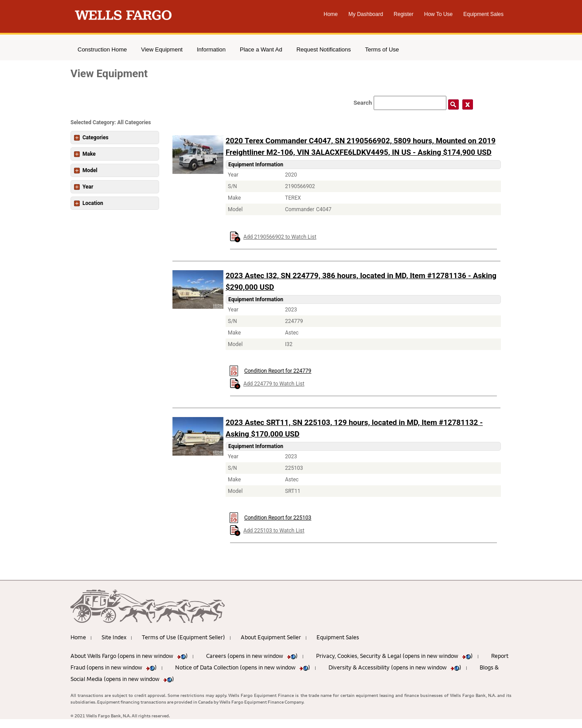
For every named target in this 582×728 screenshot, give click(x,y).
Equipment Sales (483, 14)
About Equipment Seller (271, 637)
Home (331, 14)
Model (86, 170)
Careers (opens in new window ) (252, 656)
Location (89, 203)
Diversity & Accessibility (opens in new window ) (395, 667)
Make (85, 154)
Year (84, 187)
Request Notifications (324, 49)
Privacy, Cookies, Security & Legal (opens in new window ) (395, 656)
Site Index (114, 637)
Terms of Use (382, 49)
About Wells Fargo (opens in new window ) (129, 656)
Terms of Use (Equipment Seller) (184, 637)
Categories (91, 138)
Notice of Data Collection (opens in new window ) (243, 667)
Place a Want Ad (261, 49)
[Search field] (410, 103)
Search (363, 103)
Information (211, 49)
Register (404, 14)
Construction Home (102, 49)
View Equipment (162, 49)
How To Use (438, 14)
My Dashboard (366, 14)
